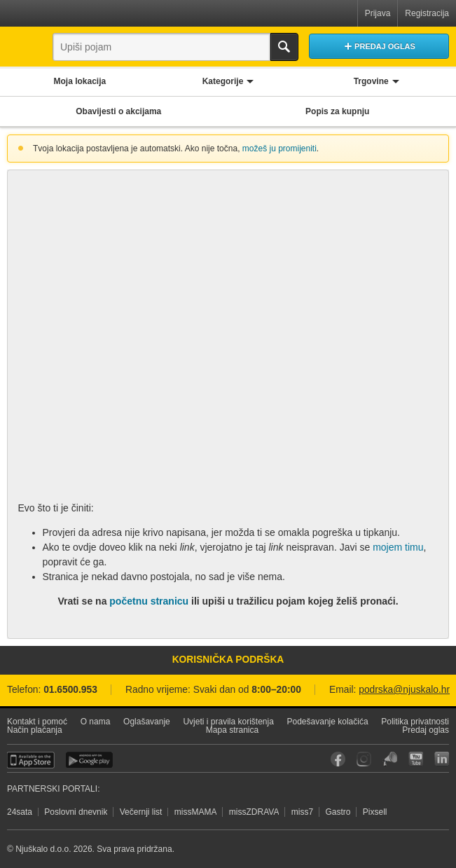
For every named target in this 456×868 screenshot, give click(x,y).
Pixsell (375, 812)
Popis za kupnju (337, 111)
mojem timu (398, 547)
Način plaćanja (35, 730)
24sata (20, 812)
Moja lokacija (80, 81)
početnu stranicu (149, 601)
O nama (96, 722)
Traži (284, 47)
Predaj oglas (426, 730)
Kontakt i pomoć (37, 722)
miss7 (302, 812)
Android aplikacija (89, 760)
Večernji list (141, 812)
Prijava (378, 13)
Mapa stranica (232, 730)
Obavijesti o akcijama (118, 111)
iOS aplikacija (31, 760)
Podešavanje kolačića (328, 722)
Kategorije (223, 81)
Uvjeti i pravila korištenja (228, 722)
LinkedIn (442, 759)
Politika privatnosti (415, 722)
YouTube (416, 759)
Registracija (427, 13)
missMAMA (196, 812)
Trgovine (371, 81)
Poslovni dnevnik (76, 812)
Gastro (338, 812)
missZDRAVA (254, 812)
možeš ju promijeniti (279, 149)
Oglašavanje (147, 722)
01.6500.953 (70, 690)
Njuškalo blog (390, 759)
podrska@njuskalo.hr (404, 690)
